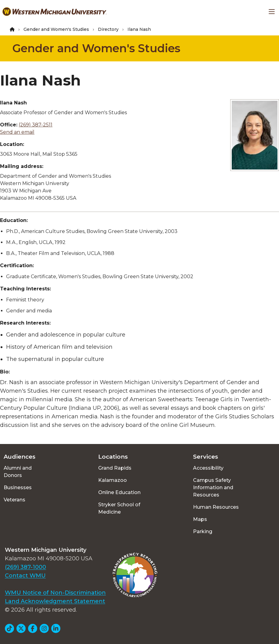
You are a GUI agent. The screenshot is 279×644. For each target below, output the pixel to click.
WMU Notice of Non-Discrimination (55, 593)
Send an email (17, 132)
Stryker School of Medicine (119, 508)
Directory (108, 29)
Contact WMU (25, 576)
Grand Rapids (115, 468)
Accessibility (208, 468)
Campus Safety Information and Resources (213, 488)
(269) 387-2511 (36, 125)
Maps (200, 519)
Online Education (119, 492)
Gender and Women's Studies (56, 29)
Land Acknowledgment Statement (55, 601)
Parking (203, 531)
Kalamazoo (113, 480)
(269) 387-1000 (25, 567)
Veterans (14, 500)
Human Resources (216, 507)
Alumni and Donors (18, 472)
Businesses (18, 488)
